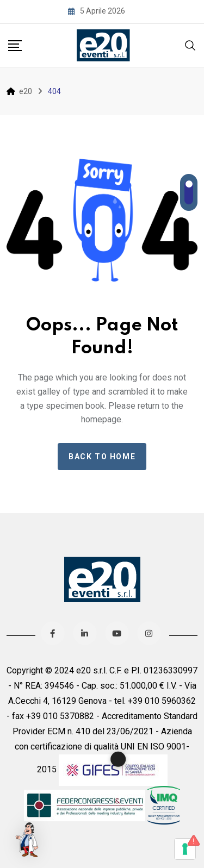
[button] (28, 840)
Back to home (102, 457)
